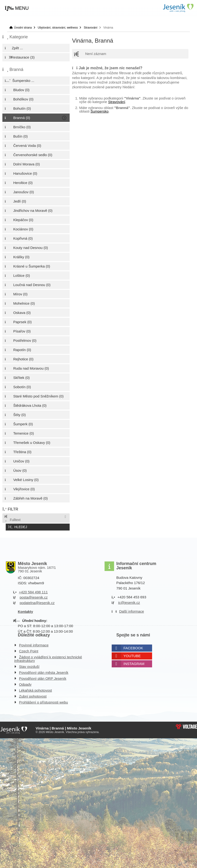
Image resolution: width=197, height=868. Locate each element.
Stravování (90, 28)
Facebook (133, 647)
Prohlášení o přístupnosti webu (43, 701)
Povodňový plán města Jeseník (44, 671)
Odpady (25, 683)
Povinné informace (34, 644)
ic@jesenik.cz (129, 601)
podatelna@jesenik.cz (37, 602)
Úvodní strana (178, 8)
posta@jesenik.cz (34, 596)
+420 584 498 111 (33, 591)
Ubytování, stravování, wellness (58, 28)
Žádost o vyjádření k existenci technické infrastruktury (48, 658)
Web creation (186, 725)
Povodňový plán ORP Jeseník (43, 677)
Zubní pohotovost (33, 695)
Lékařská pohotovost (35, 689)
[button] (17, 8)
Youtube (132, 655)
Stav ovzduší (29, 665)
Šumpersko (100, 111)
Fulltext (12, 518)
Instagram (134, 662)
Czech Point (29, 650)
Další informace (132, 610)
